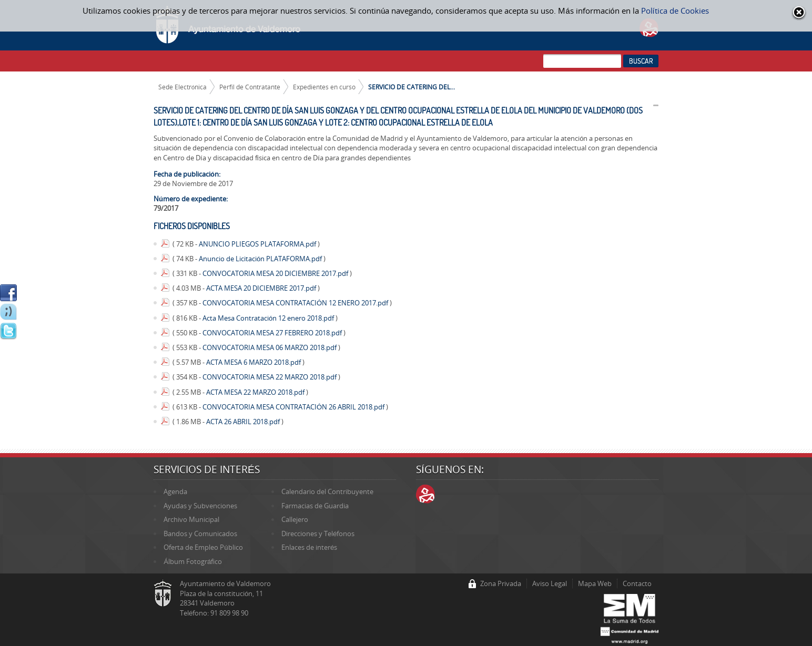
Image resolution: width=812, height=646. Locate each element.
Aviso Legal (550, 583)
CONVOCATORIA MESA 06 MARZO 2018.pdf (270, 347)
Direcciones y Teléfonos (318, 534)
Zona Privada (501, 583)
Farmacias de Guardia (315, 506)
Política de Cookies (675, 11)
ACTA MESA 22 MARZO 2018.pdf (256, 392)
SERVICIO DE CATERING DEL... (412, 87)
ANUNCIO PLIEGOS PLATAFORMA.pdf (258, 244)
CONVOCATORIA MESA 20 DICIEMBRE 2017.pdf (276, 273)
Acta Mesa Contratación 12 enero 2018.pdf (269, 318)
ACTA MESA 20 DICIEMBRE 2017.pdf (262, 288)
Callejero (295, 519)
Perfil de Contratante (250, 87)
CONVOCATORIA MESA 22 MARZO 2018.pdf (270, 377)
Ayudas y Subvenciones (200, 506)
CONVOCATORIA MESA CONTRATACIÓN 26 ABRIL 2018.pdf (294, 407)
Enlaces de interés (309, 547)
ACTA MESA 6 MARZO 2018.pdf (254, 362)
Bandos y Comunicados (200, 534)
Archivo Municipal (191, 519)
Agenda (175, 491)
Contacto (637, 583)
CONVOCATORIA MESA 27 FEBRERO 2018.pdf (273, 333)
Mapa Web (595, 583)
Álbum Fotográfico (193, 561)
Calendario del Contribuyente (327, 491)
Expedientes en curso (324, 87)
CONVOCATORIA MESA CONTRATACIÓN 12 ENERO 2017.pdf (296, 303)
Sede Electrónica (183, 87)
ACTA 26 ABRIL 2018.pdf (244, 422)
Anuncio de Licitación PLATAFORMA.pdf (261, 259)
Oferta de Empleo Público (203, 547)
